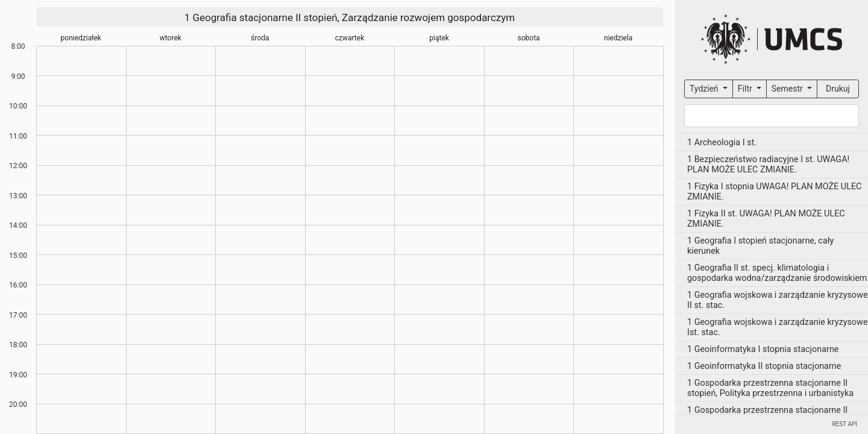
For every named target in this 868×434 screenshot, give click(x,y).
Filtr (746, 89)
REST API (844, 424)
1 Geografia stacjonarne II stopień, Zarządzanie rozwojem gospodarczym (350, 17)
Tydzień (705, 89)
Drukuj (838, 89)
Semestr (788, 89)
